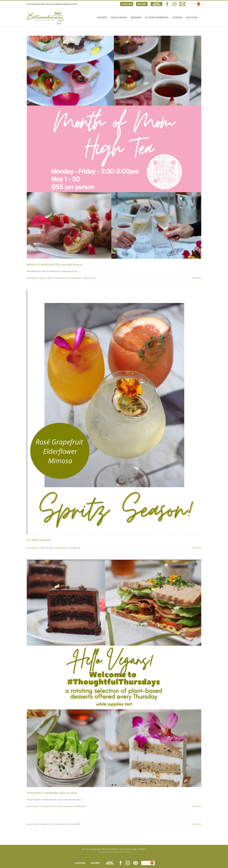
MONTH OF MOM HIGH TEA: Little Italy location (55, 265)
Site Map (85, 849)
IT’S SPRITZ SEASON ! (39, 540)
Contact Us (142, 849)
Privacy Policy (125, 849)
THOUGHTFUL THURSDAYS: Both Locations (52, 793)
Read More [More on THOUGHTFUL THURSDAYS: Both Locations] (197, 806)
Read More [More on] (197, 824)
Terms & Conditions (110, 849)
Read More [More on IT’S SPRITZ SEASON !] (197, 548)
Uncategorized (60, 278)
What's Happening (74, 278)
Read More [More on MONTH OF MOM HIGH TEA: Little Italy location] (197, 278)
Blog (134, 849)
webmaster (34, 278)
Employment (96, 849)
